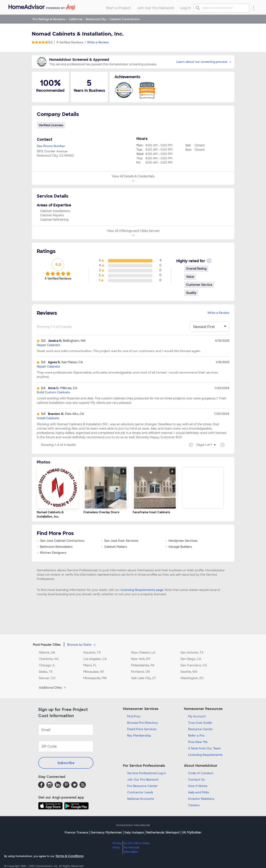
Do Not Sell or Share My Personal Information (137, 848)
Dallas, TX (46, 672)
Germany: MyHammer (106, 832)
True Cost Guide (200, 723)
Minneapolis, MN (95, 678)
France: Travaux (76, 832)
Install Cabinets (48, 418)
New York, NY (141, 659)
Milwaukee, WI (94, 672)
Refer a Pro (196, 736)
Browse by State (82, 644)
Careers (194, 805)
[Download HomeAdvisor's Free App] (51, 806)
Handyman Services (183, 541)
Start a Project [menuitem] (118, 8)
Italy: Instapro (134, 832)
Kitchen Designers (53, 553)
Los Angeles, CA (95, 659)
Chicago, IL (47, 665)
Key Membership (139, 736)
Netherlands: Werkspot (163, 832)
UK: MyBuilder (192, 832)
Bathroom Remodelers (56, 547)
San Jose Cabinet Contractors (62, 541)
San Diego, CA (191, 659)
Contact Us (196, 780)
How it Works (198, 786)
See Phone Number (51, 146)
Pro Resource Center (142, 786)
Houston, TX (92, 652)
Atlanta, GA (47, 652)
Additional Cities (53, 688)
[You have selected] (210, 327)
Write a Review (98, 42)
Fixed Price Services (142, 729)
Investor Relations (201, 799)
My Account (197, 716)
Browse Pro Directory (143, 723)
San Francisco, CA (194, 665)
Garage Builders (180, 547)
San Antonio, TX (192, 652)
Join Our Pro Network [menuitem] (156, 8)
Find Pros (134, 716)
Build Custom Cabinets (53, 392)
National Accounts (141, 799)
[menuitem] (41, 6)
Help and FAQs (199, 792)
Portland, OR (140, 672)
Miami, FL (90, 665)
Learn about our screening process (204, 62)
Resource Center (200, 729)
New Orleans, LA (143, 652)
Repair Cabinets (48, 345)
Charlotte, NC (49, 659)
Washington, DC (192, 678)
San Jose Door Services (121, 541)
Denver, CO (47, 678)
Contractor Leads (140, 792)
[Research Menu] (254, 8)
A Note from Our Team (204, 748)
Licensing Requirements (205, 755)
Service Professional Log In (147, 773)
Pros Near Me (198, 742)
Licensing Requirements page (142, 590)
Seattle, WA (189, 672)
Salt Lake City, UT (144, 678)
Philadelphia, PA (143, 665)
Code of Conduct (201, 773)
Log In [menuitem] (185, 8)
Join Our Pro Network (143, 780)
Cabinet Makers (116, 547)
